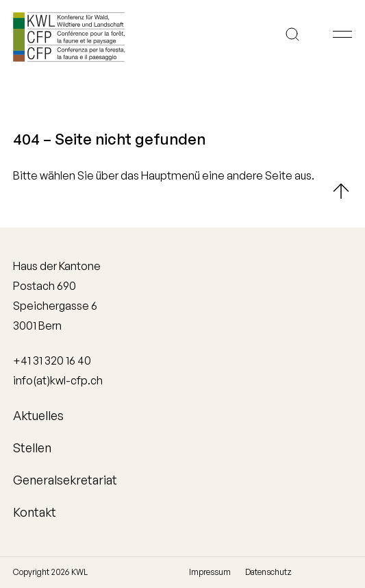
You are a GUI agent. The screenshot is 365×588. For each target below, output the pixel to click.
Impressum (210, 572)
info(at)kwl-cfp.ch (58, 380)
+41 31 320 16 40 (52, 360)
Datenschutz (268, 572)
